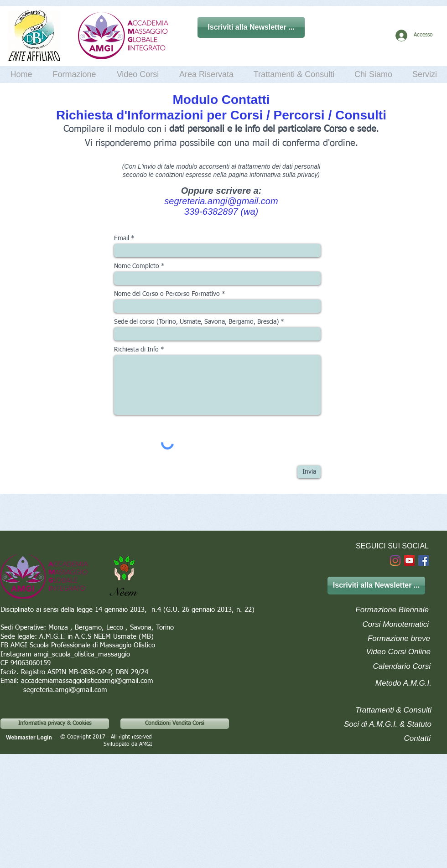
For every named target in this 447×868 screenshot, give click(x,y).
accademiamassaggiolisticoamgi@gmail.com (87, 681)
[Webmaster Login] (29, 738)
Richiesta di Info (136, 350)
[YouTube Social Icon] (409, 561)
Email (122, 238)
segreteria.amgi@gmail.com (221, 201)
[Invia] (309, 472)
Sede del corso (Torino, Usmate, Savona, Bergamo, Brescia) (196, 322)
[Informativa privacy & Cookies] (55, 724)
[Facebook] (424, 561)
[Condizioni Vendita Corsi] (175, 724)
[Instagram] (395, 561)
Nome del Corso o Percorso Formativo (167, 294)
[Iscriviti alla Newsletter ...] (251, 27)
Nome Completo (137, 266)
